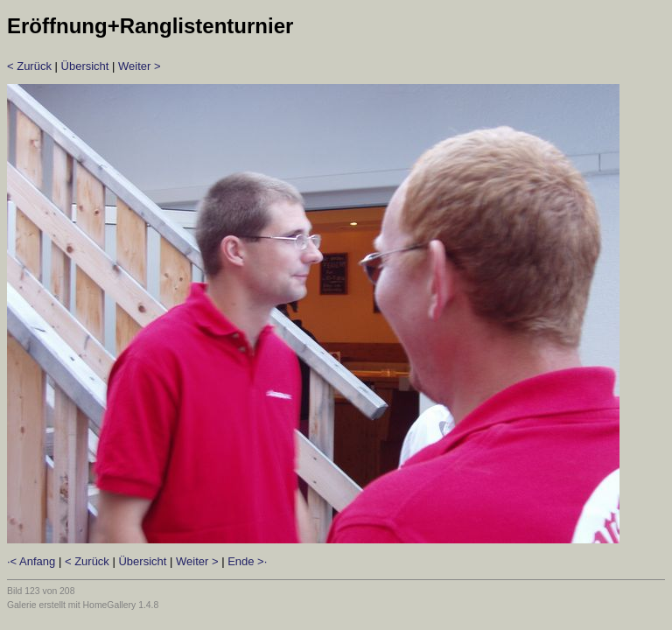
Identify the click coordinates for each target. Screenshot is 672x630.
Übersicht (85, 66)
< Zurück (29, 66)
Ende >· (247, 561)
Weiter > (140, 66)
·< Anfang (31, 561)
